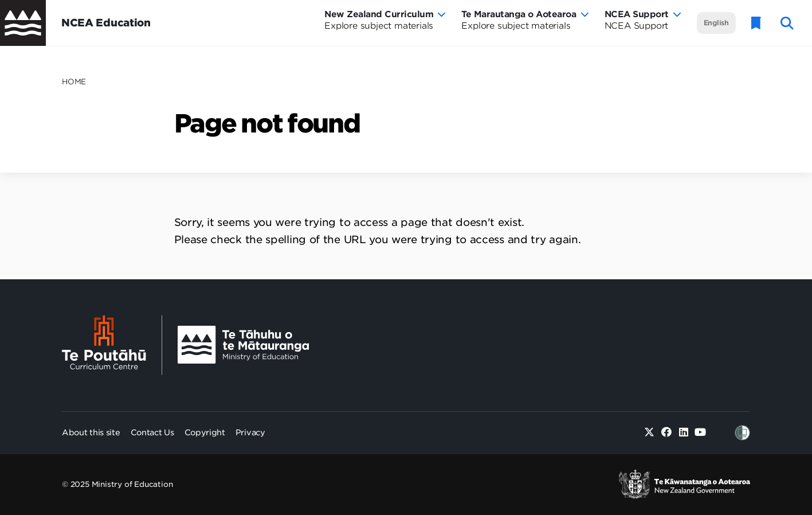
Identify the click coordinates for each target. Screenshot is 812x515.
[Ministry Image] (243, 345)
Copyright (205, 432)
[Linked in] (683, 433)
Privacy (250, 432)
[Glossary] (756, 23)
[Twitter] (650, 433)
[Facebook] (667, 433)
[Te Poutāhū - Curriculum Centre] (112, 345)
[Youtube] (701, 433)
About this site (91, 432)
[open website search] (787, 23)
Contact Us (152, 432)
